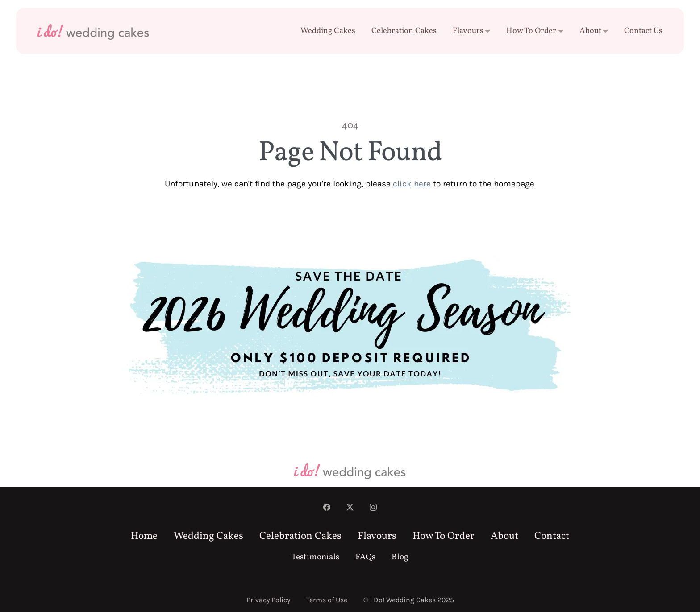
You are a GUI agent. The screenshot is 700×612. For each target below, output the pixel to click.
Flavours (472, 31)
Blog (400, 557)
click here (412, 184)
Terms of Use (327, 600)
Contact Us (643, 31)
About (594, 31)
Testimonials (315, 557)
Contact (552, 536)
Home (144, 536)
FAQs (365, 557)
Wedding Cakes (328, 31)
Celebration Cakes (404, 31)
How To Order (535, 31)
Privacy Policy (268, 600)
